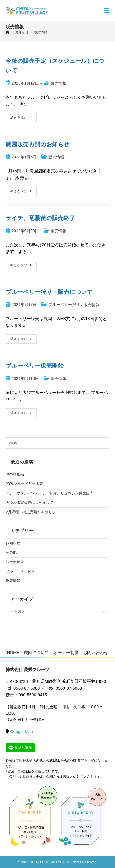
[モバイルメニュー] (107, 10)
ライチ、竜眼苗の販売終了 (40, 218)
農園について (37, 652)
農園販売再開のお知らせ (38, 144)
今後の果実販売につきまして (29, 503)
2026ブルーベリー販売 (24, 484)
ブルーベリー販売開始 (35, 366)
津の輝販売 (15, 474)
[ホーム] (8, 32)
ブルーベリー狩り (64, 305)
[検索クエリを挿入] (57, 443)
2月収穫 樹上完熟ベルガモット (32, 512)
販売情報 (40, 32)
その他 (11, 552)
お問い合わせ (96, 652)
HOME (13, 652)
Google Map (22, 731)
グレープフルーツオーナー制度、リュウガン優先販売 (49, 493)
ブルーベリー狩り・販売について (49, 292)
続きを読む (23, 119)
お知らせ (13, 543)
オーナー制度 (66, 652)
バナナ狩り (15, 562)
